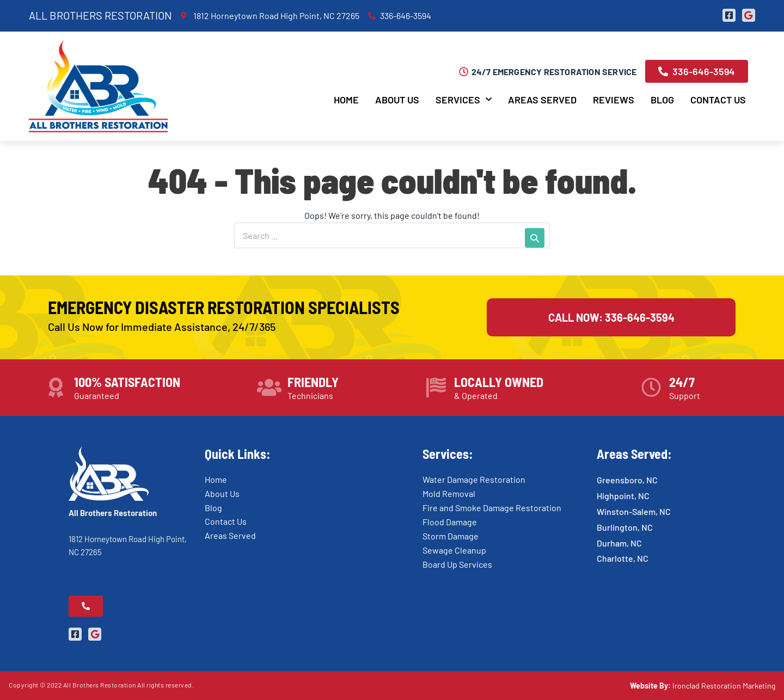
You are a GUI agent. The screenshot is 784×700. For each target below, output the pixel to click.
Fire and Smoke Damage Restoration (492, 508)
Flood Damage (450, 522)
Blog (662, 100)
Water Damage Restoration (474, 479)
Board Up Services (457, 564)
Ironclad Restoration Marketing (724, 686)
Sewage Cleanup (454, 550)
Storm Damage (451, 536)
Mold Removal (449, 493)
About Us (397, 100)
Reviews (614, 100)
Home (346, 100)
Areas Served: (634, 454)
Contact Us (718, 100)
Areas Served (542, 100)
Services (464, 100)
